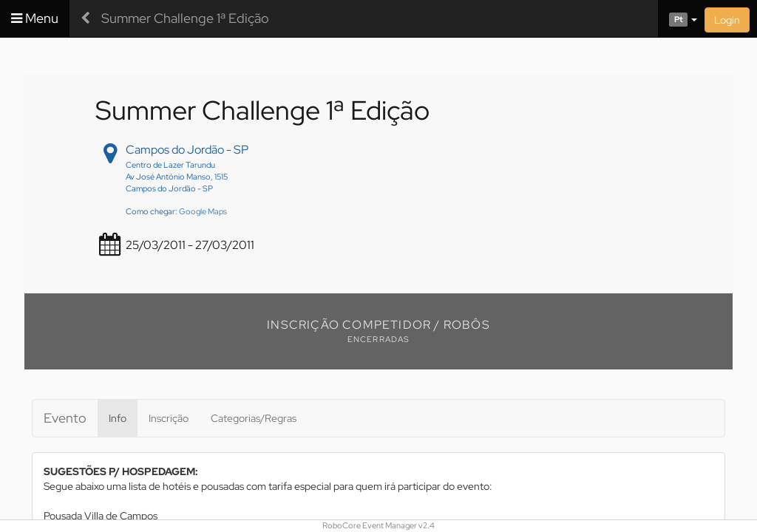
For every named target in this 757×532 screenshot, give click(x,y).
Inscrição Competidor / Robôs (378, 325)
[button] (678, 18)
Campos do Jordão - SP (187, 150)
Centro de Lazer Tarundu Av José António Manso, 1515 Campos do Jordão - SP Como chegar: (177, 188)
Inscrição (169, 418)
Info (118, 418)
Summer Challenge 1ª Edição (185, 18)
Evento (65, 418)
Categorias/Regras (254, 418)
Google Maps (203, 211)
